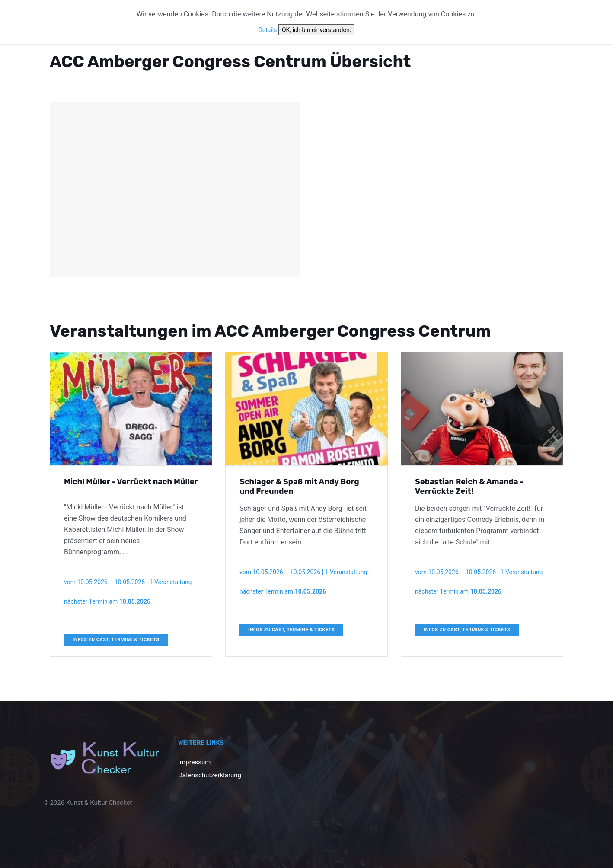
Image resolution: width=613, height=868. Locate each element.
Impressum (194, 762)
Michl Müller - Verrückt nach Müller (131, 482)
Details (268, 30)
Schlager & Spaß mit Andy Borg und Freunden (299, 486)
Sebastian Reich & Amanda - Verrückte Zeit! (469, 486)
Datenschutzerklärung (210, 775)
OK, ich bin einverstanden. (316, 30)
